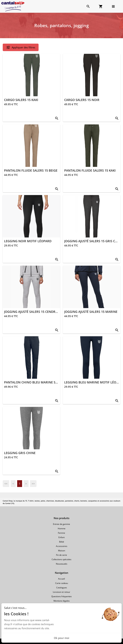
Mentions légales (62, 601)
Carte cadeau (62, 583)
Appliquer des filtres (21, 47)
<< (6, 484)
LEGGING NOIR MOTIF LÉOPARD (28, 241)
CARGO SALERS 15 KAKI (21, 100)
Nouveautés (62, 564)
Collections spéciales (62, 559)
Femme (62, 533)
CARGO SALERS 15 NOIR (82, 100)
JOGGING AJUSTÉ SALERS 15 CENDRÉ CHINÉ (36, 312)
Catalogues (62, 588)
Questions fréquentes (62, 596)
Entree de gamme (62, 524)
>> (33, 484)
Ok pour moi (62, 638)
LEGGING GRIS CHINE (20, 453)
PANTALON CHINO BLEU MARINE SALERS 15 (36, 382)
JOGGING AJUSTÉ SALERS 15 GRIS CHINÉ (93, 241)
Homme (62, 528)
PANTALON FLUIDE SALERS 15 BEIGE (31, 170)
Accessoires (62, 546)
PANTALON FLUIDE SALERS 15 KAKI (90, 170)
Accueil (62, 579)
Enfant (62, 537)
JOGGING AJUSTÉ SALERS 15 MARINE (91, 312)
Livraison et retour (62, 592)
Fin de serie (62, 555)
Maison (62, 551)
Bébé (62, 542)
